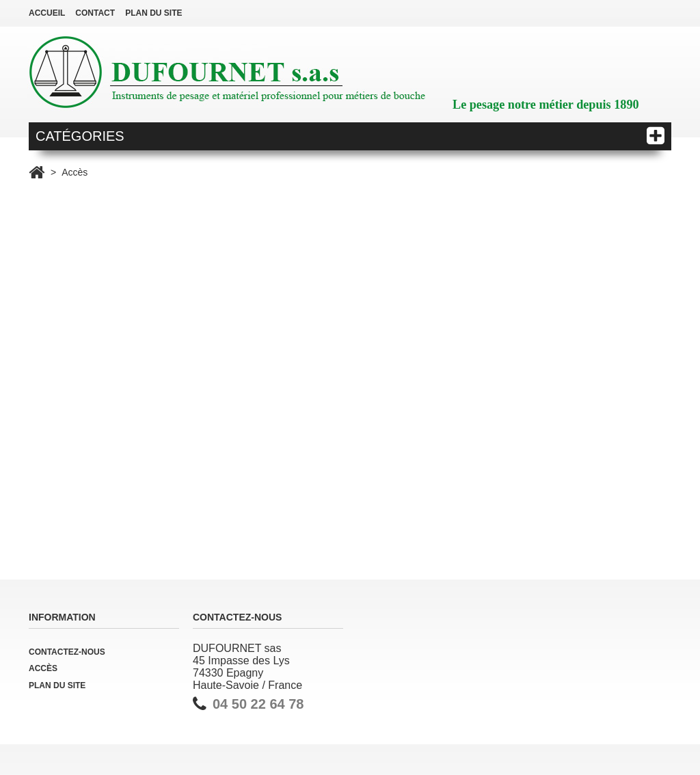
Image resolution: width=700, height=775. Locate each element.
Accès (43, 668)
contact (95, 13)
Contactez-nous (67, 652)
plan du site (153, 13)
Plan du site (57, 685)
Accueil (47, 13)
